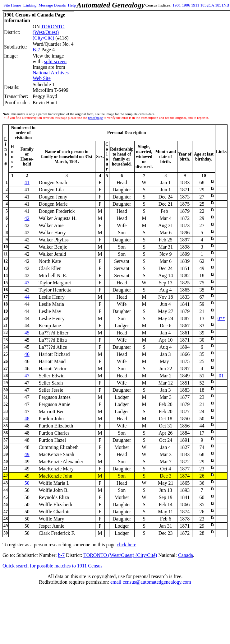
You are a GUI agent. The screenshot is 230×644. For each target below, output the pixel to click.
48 (27, 419)
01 (221, 376)
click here (127, 545)
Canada (186, 555)
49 (27, 454)
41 (27, 182)
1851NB (222, 5)
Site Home (12, 5)
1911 (195, 5)
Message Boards (52, 5)
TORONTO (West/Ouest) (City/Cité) (49, 32)
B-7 (36, 50)
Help (72, 5)
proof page (95, 118)
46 (27, 354)
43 (27, 283)
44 (27, 297)
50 (27, 483)
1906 (186, 5)
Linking (30, 5)
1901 (177, 5)
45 (27, 333)
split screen (55, 61)
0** (221, 318)
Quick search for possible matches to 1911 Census (53, 566)
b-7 (61, 555)
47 (27, 376)
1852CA (207, 5)
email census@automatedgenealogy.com (151, 582)
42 (27, 218)
